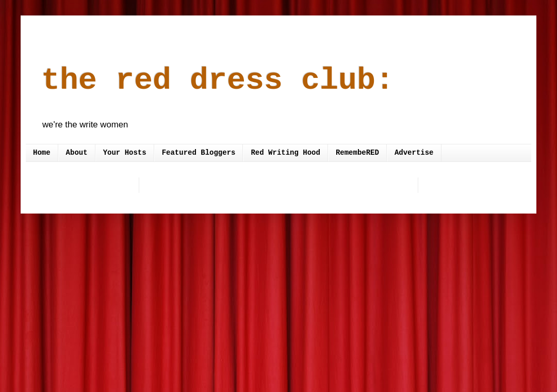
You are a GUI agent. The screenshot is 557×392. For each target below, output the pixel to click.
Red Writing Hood (285, 153)
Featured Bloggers (199, 153)
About (77, 153)
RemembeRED (357, 153)
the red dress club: (218, 80)
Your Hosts (125, 153)
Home (42, 153)
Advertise (414, 153)
